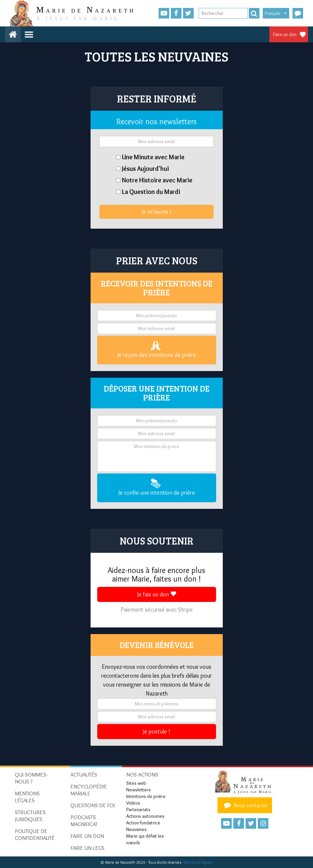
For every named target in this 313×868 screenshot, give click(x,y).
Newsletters (138, 790)
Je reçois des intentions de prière (157, 350)
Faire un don (285, 34)
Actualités (84, 774)
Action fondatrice (143, 823)
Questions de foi (93, 805)
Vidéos (133, 803)
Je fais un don (157, 594)
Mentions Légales (27, 797)
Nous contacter (245, 805)
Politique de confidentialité (35, 834)
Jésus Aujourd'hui (145, 169)
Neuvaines (137, 829)
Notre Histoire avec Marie (157, 180)
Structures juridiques (30, 816)
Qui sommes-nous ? (31, 778)
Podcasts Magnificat (84, 821)
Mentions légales (198, 862)
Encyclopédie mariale (89, 790)
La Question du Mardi (151, 192)
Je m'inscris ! (157, 212)
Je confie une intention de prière (157, 487)
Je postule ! (156, 732)
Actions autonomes (145, 816)
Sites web (136, 783)
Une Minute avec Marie (153, 157)
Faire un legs (87, 848)
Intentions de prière (146, 796)
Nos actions (142, 774)
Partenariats (138, 810)
